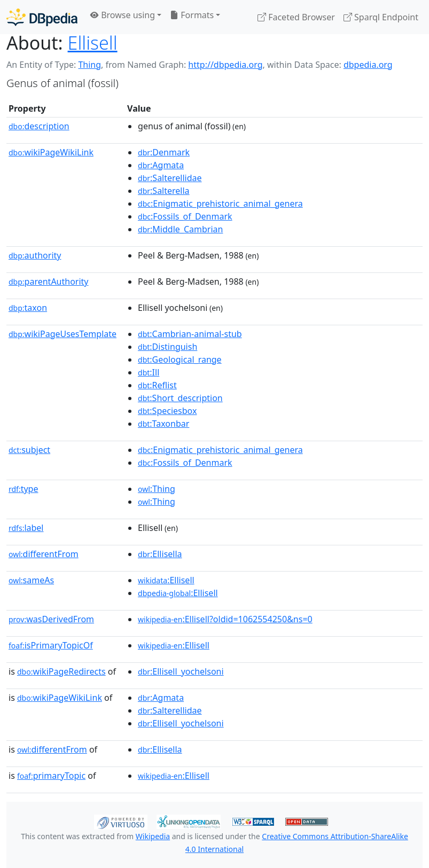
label (26, 528)
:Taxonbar (163, 424)
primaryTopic (51, 776)
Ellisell (93, 43)
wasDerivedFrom (51, 619)
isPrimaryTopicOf (51, 645)
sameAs (31, 580)
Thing (89, 65)
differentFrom (44, 554)
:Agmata (161, 165)
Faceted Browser (296, 17)
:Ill (149, 372)
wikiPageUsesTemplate (63, 334)
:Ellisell (166, 580)
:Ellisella (160, 554)
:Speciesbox (167, 411)
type (24, 489)
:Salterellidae (170, 178)
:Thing (157, 489)
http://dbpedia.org (225, 65)
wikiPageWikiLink (51, 152)
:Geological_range (180, 359)
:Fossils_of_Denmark (185, 216)
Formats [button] (192, 15)
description (39, 126)
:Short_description (180, 398)
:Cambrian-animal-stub (190, 334)
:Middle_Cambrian (180, 229)
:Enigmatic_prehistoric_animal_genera (220, 204)
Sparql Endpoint (381, 17)
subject (29, 450)
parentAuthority (49, 281)
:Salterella (164, 191)
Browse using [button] (123, 15)
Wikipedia (153, 836)
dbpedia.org (368, 65)
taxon (28, 308)
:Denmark (164, 152)
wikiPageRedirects (61, 671)
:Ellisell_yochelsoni (181, 671)
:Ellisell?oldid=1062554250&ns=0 (225, 619)
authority (35, 255)
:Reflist (157, 385)
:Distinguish (167, 347)
